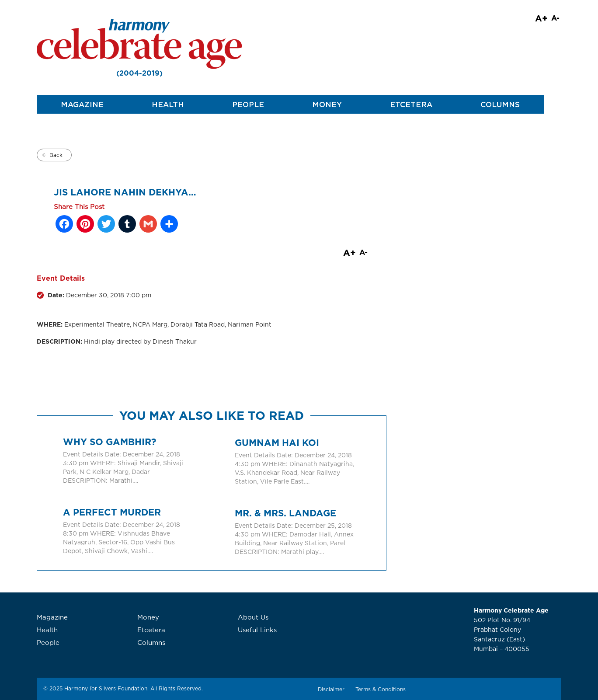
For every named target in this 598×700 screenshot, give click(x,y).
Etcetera (411, 104)
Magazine (82, 104)
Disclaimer (331, 689)
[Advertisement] (487, 230)
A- (555, 18)
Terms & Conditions (381, 689)
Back (56, 155)
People (248, 104)
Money (327, 104)
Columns (500, 104)
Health (168, 104)
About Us (253, 617)
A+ (541, 18)
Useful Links (257, 630)
